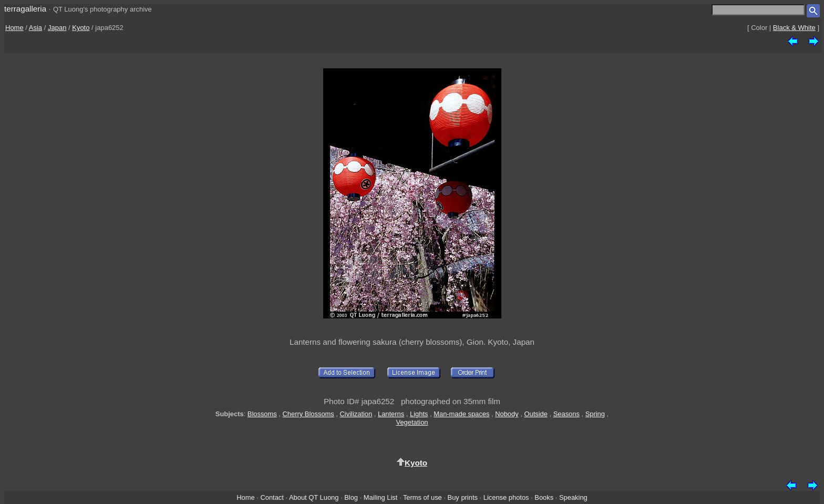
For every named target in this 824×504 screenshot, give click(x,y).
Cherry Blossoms (308, 414)
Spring (595, 414)
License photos (506, 497)
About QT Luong (314, 497)
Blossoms (262, 414)
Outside (535, 414)
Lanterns (391, 414)
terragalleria (25, 9)
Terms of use (423, 497)
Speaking (573, 497)
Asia (35, 28)
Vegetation (412, 422)
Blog (351, 497)
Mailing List (381, 497)
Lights (419, 414)
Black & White (794, 28)
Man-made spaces (461, 414)
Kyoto (81, 28)
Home (14, 28)
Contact (272, 497)
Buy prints (463, 497)
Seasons (566, 414)
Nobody (507, 414)
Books (544, 497)
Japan (57, 28)
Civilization (356, 414)
